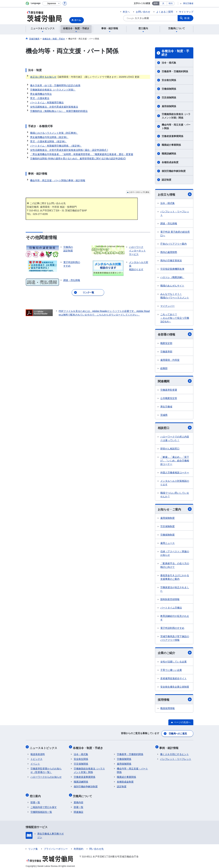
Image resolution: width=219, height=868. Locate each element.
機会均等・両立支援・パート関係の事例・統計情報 (58, 180)
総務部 (164, 369)
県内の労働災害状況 (171, 261)
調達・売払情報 (169, 224)
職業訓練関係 (169, 154)
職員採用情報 (168, 709)
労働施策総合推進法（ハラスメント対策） (53, 90)
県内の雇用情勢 (169, 252)
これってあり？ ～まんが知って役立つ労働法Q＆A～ (175, 318)
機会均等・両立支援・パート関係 (176, 127)
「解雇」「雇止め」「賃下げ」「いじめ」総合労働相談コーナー (175, 461)
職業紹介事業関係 (171, 145)
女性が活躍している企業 (173, 662)
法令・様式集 (169, 63)
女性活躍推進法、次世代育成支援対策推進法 (54, 107)
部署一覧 (35, 800)
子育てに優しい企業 (171, 671)
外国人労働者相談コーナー (175, 473)
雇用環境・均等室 (170, 360)
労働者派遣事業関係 (172, 136)
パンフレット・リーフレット (175, 213)
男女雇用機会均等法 (41, 94)
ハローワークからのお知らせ (46, 776)
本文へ (126, 12)
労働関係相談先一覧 (41, 809)
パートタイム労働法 (171, 609)
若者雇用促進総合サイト (173, 679)
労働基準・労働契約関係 (175, 71)
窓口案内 (36, 794)
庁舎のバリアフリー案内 (173, 244)
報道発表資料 (38, 753)
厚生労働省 (188, 3)
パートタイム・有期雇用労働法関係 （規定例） (56, 146)
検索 (187, 18)
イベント (35, 763)
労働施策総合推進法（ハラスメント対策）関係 (176, 116)
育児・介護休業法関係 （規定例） (48, 141)
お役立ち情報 (175, 194)
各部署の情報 (175, 335)
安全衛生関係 (169, 80)
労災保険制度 (168, 527)
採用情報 (175, 700)
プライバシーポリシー (56, 846)
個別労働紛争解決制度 (174, 171)
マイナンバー (168, 306)
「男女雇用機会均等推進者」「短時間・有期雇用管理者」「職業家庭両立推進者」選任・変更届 (82, 154)
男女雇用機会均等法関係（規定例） (49, 137)
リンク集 (33, 846)
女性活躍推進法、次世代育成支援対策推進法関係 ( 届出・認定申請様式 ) (69, 150)
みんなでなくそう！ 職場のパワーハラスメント (175, 296)
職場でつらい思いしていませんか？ (175, 495)
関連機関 (175, 381)
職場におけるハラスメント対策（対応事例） (54, 133)
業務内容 (79, 800)
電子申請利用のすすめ (172, 629)
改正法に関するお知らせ (43, 77)
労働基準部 (166, 352)
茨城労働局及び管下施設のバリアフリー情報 (175, 639)
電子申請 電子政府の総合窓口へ (175, 234)
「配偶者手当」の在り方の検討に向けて (175, 566)
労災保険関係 (169, 98)
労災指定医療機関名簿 (172, 269)
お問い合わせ (143, 12)
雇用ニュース (168, 544)
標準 (156, 3)
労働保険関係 (169, 89)
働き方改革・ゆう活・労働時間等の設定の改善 (55, 85)
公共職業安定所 (169, 399)
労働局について (83, 794)
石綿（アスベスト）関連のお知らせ (175, 554)
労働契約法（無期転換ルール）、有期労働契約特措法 (59, 111)
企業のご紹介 (175, 654)
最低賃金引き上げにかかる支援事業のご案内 (175, 578)
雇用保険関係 (169, 106)
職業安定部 (166, 344)
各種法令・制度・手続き (175, 53)
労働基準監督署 (169, 390)
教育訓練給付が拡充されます (175, 619)
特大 (171, 3)
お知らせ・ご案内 (175, 510)
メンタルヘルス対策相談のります (175, 483)
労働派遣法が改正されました (175, 590)
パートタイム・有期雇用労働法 (47, 102)
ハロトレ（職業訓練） (172, 277)
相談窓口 (175, 428)
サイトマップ (186, 12)
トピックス (36, 758)
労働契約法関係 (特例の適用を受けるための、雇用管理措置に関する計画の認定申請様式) (78, 159)
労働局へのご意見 (178, 734)
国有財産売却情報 (170, 600)
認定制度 (166, 180)
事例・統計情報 (170, 747)
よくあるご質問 (165, 12)
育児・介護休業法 (40, 98)
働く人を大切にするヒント (175, 753)
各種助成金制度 (170, 162)
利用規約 (79, 846)
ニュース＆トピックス (44, 747)
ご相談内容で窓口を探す (44, 805)
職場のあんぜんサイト (172, 286)
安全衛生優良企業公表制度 (175, 688)
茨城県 (164, 415)
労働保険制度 (168, 536)
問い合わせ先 (96, 846)
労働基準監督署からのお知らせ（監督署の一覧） (46, 769)
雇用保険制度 (168, 519)
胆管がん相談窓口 (170, 449)
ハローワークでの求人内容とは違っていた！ (175, 439)
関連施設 (79, 809)
